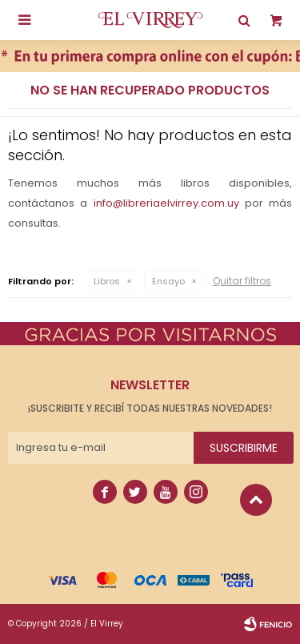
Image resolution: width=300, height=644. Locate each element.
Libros (107, 281)
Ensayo (168, 281)
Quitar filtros (242, 281)
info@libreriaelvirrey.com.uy (166, 203)
